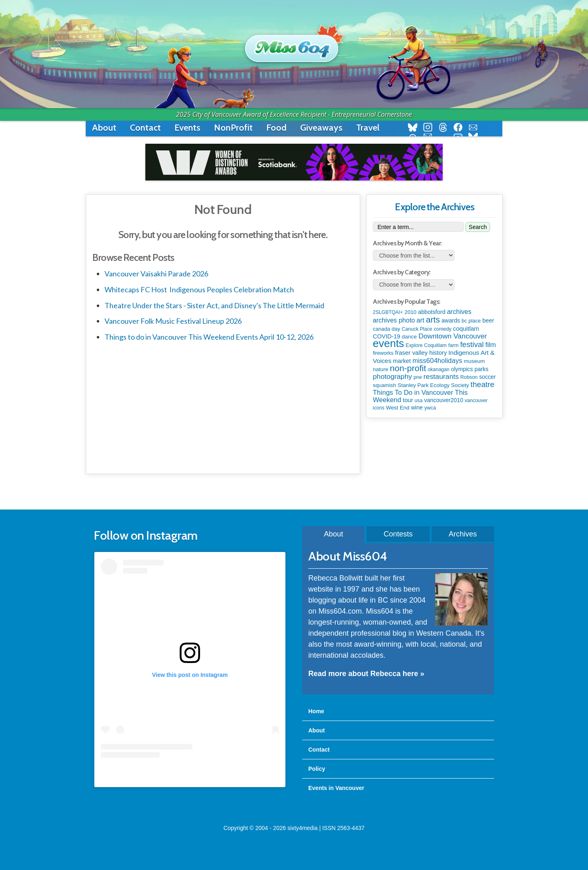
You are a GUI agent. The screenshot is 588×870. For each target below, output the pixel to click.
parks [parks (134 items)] (481, 369)
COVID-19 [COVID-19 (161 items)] (386, 336)
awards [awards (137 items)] (451, 320)
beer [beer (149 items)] (488, 320)
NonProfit (233, 128)
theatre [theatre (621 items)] (482, 384)
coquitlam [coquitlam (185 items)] (466, 328)
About (104, 128)
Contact (145, 128)
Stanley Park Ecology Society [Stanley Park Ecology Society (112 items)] (433, 385)
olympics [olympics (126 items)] (462, 369)
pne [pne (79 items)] (418, 377)
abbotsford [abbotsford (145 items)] (432, 312)
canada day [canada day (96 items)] (386, 329)
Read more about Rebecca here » (366, 674)
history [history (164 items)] (438, 353)
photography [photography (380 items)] (392, 376)
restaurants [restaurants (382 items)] (441, 376)
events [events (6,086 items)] (389, 343)
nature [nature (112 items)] (381, 369)
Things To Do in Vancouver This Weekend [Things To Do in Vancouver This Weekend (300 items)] (420, 396)
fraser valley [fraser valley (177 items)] (411, 353)
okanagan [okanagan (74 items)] (438, 369)
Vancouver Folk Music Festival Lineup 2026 (173, 321)
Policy (317, 769)
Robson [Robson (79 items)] (469, 377)
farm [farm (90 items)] (453, 345)
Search (478, 227)
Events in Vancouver (336, 788)
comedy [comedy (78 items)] (442, 329)
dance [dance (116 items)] (409, 337)
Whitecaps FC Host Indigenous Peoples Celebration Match (199, 289)
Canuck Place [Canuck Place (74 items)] (417, 329)
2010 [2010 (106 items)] (411, 312)
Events (187, 128)
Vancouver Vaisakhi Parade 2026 (156, 274)
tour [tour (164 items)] (408, 400)
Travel (368, 128)
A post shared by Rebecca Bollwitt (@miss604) (190, 774)
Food (276, 128)
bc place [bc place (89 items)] (471, 321)
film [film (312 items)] (491, 345)
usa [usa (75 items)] (419, 401)
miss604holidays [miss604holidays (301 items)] (437, 361)
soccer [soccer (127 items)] (487, 377)
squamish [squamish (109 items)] (384, 385)
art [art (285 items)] (420, 320)
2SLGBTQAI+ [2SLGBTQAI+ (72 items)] (388, 312)
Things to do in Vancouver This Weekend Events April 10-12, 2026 (209, 337)
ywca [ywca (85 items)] (430, 408)
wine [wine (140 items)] (417, 407)
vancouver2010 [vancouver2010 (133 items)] (444, 400)
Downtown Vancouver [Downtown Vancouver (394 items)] (453, 336)
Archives (463, 534)
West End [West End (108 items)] (398, 408)
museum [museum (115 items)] (474, 361)
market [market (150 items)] (402, 361)
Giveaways (321, 128)
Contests (398, 534)
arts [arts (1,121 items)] (433, 319)
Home (316, 711)
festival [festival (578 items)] (472, 344)
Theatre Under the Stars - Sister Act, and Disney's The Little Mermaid (214, 305)
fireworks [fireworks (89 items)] (383, 353)
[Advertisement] (223, 406)
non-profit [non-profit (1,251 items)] (408, 368)
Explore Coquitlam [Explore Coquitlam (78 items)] (426, 345)
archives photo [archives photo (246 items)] (394, 320)
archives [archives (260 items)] (459, 312)
